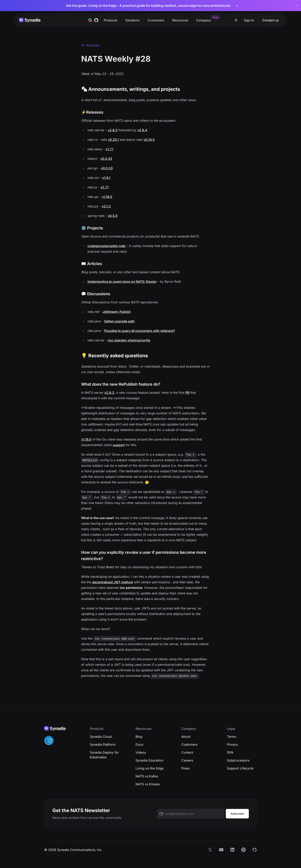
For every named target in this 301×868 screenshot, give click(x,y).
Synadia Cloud (101, 737)
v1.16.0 (107, 197)
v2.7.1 (105, 187)
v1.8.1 (106, 178)
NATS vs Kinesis (148, 784)
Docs (139, 744)
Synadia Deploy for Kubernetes (104, 755)
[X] (210, 850)
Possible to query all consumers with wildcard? (139, 331)
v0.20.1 (113, 140)
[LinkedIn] (232, 850)
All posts (90, 45)
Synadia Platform (103, 744)
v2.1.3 (106, 206)
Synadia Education (149, 760)
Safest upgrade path (119, 321)
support (119, 445)
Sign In (249, 20)
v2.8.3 (113, 130)
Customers (156, 20)
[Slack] (243, 850)
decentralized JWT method (113, 582)
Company (204, 20)
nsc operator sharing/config (129, 340)
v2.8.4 (142, 130)
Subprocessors (238, 760)
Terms (232, 737)
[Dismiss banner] (297, 6)
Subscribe (237, 814)
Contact (187, 752)
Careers (187, 760)
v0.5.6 (113, 216)
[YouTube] (221, 850)
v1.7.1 (109, 149)
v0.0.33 (106, 159)
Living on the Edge (150, 768)
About (186, 737)
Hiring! (215, 17)
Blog (139, 737)
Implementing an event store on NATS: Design (122, 282)
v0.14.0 (149, 140)
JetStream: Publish (117, 312)
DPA (230, 752)
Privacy (233, 744)
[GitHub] (255, 850)
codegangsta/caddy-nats (107, 246)
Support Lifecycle (240, 768)
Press (185, 768)
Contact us (271, 20)
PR (187, 393)
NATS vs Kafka (147, 776)
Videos (141, 752)
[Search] (236, 20)
